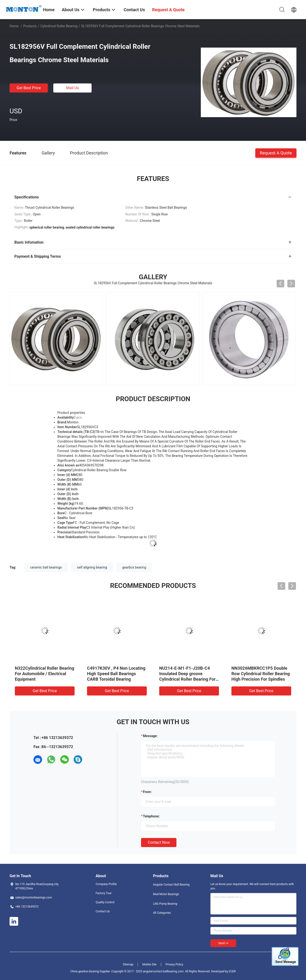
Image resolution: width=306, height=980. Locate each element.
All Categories (162, 913)
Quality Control (105, 902)
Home (14, 26)
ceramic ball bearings (46, 567)
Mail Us (73, 88)
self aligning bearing (92, 567)
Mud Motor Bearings (166, 894)
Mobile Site (149, 964)
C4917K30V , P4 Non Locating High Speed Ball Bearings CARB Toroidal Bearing (116, 674)
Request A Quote (276, 153)
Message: (150, 736)
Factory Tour (104, 893)
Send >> (223, 943)
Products (30, 26)
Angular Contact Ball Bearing (171, 885)
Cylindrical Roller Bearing (59, 26)
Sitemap (128, 964)
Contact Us (103, 911)
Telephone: (151, 816)
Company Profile (106, 884)
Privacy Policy (174, 964)
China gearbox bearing (85, 971)
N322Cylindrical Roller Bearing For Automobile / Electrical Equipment (44, 674)
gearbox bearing (134, 567)
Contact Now (159, 842)
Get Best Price (29, 88)
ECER (232, 971)
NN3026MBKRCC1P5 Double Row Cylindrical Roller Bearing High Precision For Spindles (261, 674)
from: (147, 792)
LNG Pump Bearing (165, 904)
